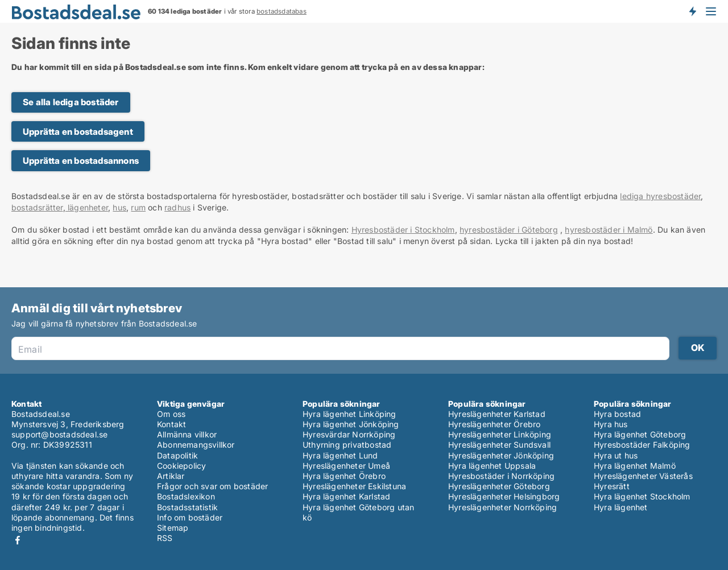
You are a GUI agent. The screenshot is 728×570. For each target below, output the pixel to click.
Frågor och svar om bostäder (212, 486)
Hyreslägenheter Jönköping (501, 455)
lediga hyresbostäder (660, 196)
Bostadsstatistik (187, 507)
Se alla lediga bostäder (71, 102)
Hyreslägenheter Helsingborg (504, 496)
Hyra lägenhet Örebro (344, 476)
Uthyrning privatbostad (347, 445)
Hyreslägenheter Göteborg (499, 486)
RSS (165, 538)
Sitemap (173, 528)
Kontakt (171, 424)
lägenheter (87, 207)
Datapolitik (177, 455)
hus (119, 207)
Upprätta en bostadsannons (81, 161)
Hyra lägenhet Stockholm (642, 496)
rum (138, 207)
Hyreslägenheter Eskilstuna (354, 486)
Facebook (18, 540)
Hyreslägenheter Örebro (494, 424)
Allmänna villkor (187, 434)
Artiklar (171, 476)
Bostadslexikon (186, 496)
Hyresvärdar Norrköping (349, 434)
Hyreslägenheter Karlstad (497, 414)
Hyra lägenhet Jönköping (351, 424)
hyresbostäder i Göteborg (509, 230)
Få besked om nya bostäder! (692, 11)
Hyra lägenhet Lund (340, 455)
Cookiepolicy (181, 466)
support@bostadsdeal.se (59, 434)
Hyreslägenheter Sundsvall (499, 445)
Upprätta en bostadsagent (78, 132)
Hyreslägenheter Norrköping (502, 507)
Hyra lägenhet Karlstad (346, 496)
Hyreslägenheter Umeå (346, 466)
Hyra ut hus (616, 455)
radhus (177, 207)
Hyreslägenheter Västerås (643, 476)
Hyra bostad (617, 414)
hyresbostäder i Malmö (609, 230)
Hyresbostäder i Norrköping (501, 476)
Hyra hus (611, 424)
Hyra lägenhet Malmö (635, 466)
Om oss (171, 414)
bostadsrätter (37, 207)
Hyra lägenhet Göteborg (640, 434)
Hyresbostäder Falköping (642, 445)
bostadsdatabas (282, 11)
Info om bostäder (190, 517)
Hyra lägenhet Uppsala (492, 466)
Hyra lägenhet (621, 507)
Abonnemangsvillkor (196, 445)
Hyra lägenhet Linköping (349, 414)
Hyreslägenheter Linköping (500, 434)
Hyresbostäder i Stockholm (403, 230)
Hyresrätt (612, 486)
